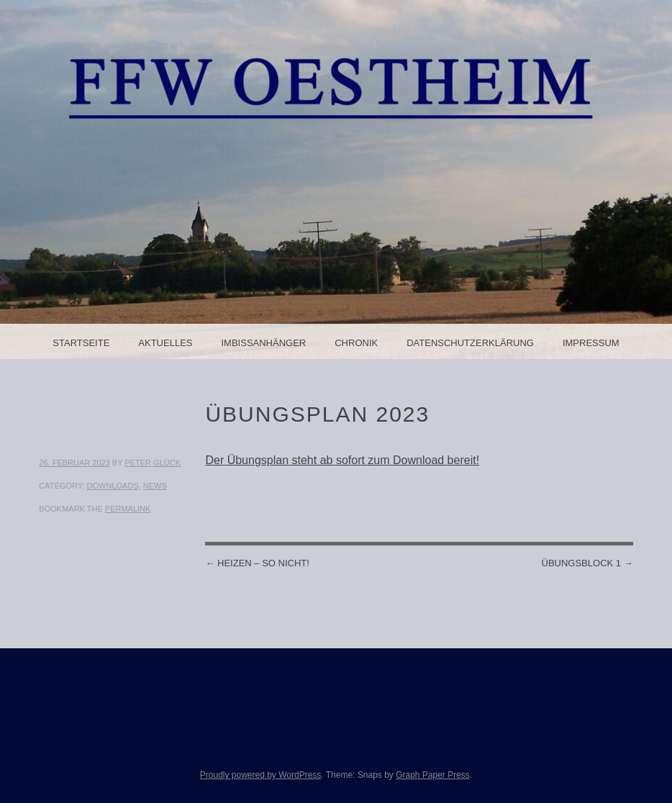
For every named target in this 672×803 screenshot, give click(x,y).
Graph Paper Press (433, 775)
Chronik (356, 343)
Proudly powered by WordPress (261, 775)
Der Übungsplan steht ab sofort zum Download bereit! (342, 460)
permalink (128, 509)
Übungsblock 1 (587, 563)
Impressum (591, 343)
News (155, 486)
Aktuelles (165, 343)
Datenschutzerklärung (470, 343)
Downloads (113, 486)
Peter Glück (153, 463)
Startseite (81, 343)
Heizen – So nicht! (257, 563)
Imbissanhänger (263, 343)
